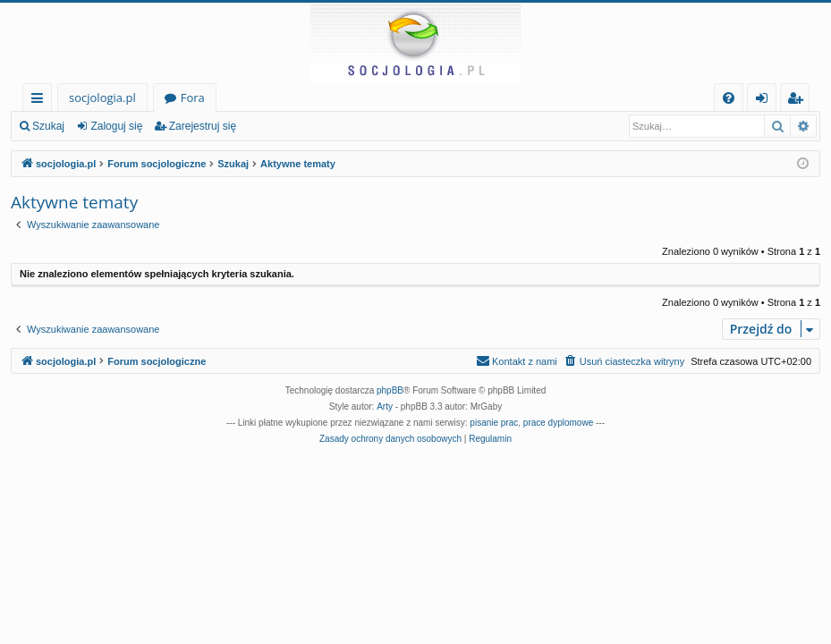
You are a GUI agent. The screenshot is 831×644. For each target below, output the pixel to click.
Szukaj (48, 126)
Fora (193, 97)
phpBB (390, 390)
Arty (385, 407)
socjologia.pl (102, 97)
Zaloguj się (116, 126)
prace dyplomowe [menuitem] (558, 423)
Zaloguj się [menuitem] (765, 101)
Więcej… (41, 101)
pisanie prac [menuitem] (494, 423)
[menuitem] (729, 98)
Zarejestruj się (203, 126)
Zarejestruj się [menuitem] (800, 101)
